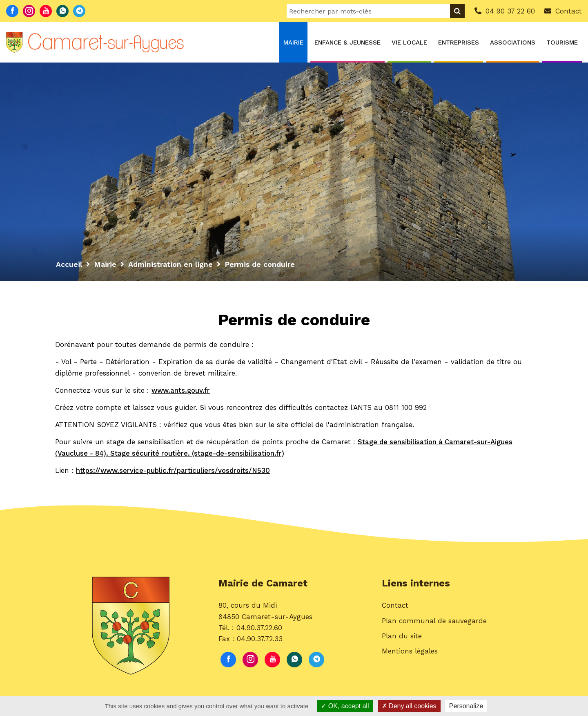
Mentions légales (410, 652)
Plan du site (402, 637)
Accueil (69, 264)
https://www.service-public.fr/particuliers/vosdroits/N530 (174, 470)
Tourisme (562, 43)
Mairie (293, 43)
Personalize (466, 706)
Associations (513, 43)
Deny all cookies (409, 706)
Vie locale (409, 43)
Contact (395, 606)
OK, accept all (345, 706)
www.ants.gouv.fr (182, 390)
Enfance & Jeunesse (347, 43)
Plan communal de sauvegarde (434, 621)
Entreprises (459, 43)
